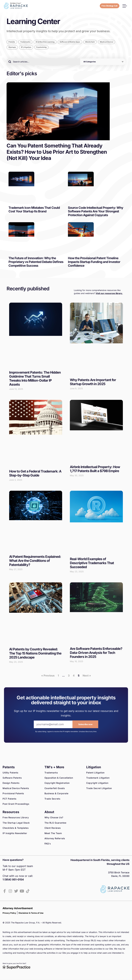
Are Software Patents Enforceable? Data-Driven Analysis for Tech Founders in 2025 (96, 653)
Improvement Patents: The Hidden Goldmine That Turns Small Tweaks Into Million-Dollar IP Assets (35, 379)
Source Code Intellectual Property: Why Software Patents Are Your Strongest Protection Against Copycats (96, 212)
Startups (12, 48)
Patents (12, 42)
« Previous (48, 676)
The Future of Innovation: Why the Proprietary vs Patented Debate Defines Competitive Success (36, 262)
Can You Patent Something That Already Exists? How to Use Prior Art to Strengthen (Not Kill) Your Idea (57, 152)
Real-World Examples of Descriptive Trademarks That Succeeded (92, 563)
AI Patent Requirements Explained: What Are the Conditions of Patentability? (35, 561)
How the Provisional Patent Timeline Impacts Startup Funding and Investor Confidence (94, 262)
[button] (125, 6)
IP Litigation (27, 48)
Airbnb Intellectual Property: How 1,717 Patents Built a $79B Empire (95, 469)
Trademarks (26, 42)
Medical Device (114, 42)
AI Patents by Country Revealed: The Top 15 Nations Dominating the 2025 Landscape (35, 654)
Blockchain (96, 42)
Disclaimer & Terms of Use (31, 913)
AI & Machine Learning (48, 42)
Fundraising (43, 48)
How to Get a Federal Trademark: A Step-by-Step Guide (35, 474)
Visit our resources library (109, 294)
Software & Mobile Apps (75, 42)
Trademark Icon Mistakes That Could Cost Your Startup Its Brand (34, 210)
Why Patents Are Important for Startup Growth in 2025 (93, 382)
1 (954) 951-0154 (13, 880)
